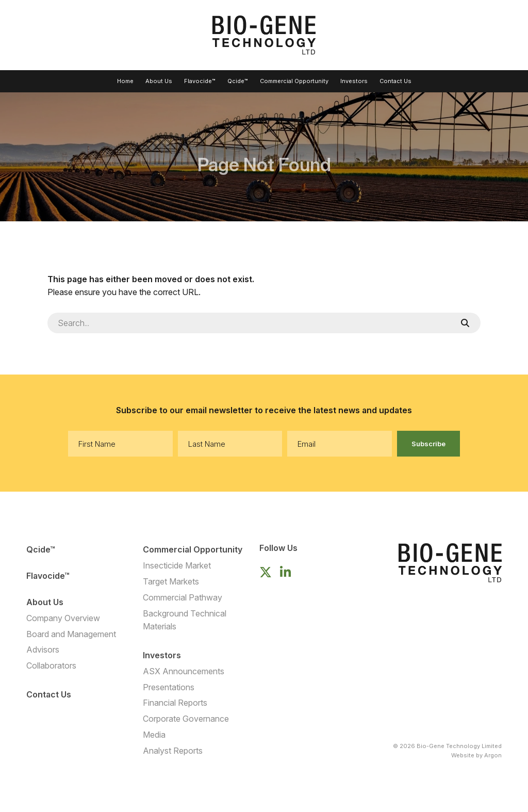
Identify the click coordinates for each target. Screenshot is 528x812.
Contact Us (395, 81)
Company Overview (63, 618)
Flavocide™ (200, 81)
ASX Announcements (184, 671)
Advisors (43, 649)
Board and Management (71, 634)
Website (463, 755)
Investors (354, 81)
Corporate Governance (186, 719)
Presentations (169, 687)
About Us (159, 81)
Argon (493, 755)
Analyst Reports (173, 751)
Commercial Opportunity (294, 81)
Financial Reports (175, 703)
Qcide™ (238, 81)
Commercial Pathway (183, 597)
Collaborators (51, 665)
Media (154, 735)
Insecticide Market (177, 565)
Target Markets (171, 581)
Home (125, 81)
